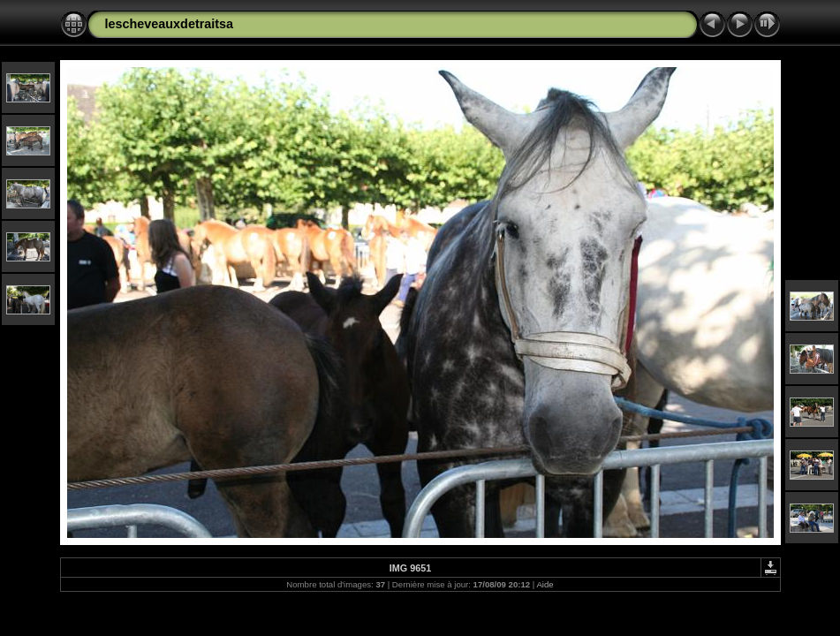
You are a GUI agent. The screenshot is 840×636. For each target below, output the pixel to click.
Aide (545, 584)
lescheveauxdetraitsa (170, 24)
